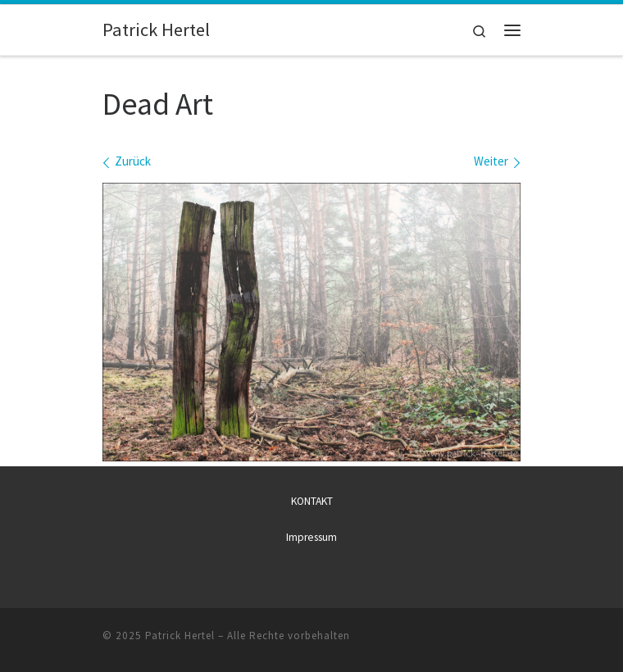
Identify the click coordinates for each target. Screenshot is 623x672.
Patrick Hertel (180, 636)
